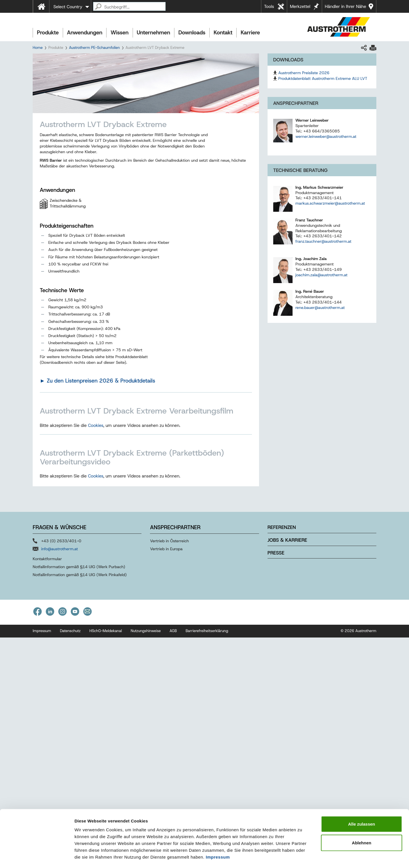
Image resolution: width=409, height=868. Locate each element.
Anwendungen (85, 33)
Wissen (119, 33)
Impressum (218, 834)
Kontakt (223, 33)
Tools (269, 7)
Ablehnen (362, 820)
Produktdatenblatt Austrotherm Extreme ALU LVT (323, 78)
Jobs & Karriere (287, 771)
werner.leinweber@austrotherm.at (326, 136)
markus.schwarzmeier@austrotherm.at (330, 203)
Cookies (96, 541)
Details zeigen (302, 857)
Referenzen (282, 758)
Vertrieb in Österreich (169, 772)
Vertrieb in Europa (166, 780)
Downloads (192, 33)
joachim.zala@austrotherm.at (322, 275)
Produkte (48, 33)
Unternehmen (154, 33)
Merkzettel (300, 7)
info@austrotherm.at (60, 780)
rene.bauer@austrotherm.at (320, 308)
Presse (276, 783)
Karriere (250, 33)
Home (38, 48)
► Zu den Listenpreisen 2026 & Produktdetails (97, 381)
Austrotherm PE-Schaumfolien (94, 48)
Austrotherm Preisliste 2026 (304, 73)
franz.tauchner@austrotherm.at (323, 241)
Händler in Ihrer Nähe (346, 7)
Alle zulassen (361, 801)
